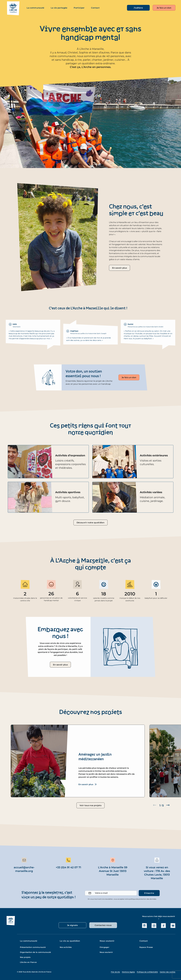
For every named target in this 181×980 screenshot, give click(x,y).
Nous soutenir (107, 941)
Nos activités (66, 947)
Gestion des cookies (168, 972)
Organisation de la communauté (35, 952)
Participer (79, 8)
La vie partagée (59, 8)
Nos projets (25, 957)
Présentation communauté (33, 947)
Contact (95, 8)
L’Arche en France (28, 962)
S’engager (105, 947)
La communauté (35, 8)
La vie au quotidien (70, 941)
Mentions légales (128, 972)
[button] (168, 805)
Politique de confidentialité (147, 972)
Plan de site (115, 972)
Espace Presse (146, 947)
